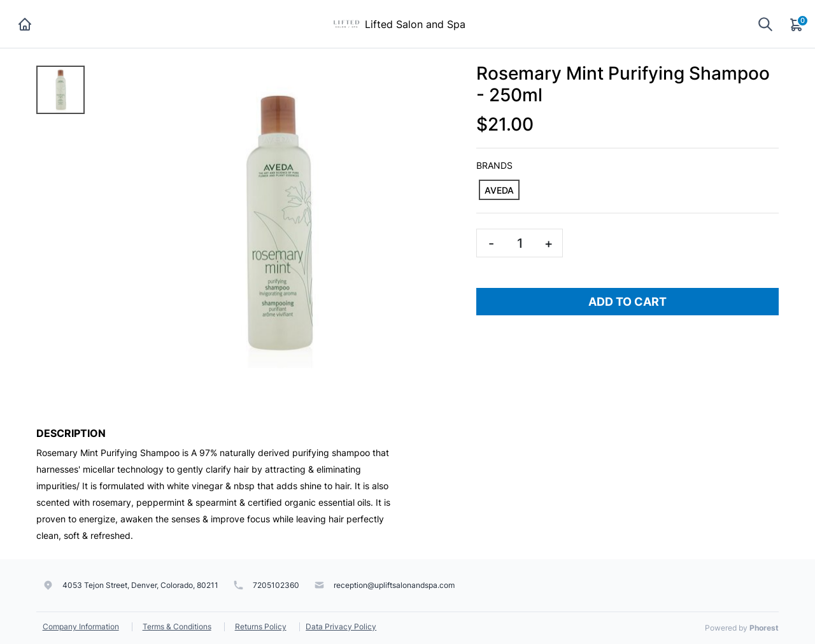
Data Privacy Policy (341, 626)
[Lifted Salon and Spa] (346, 23)
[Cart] (797, 24)
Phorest (764, 628)
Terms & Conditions (177, 626)
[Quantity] (520, 243)
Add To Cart (627, 302)
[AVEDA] (499, 190)
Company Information (81, 626)
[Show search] (765, 24)
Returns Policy (261, 626)
